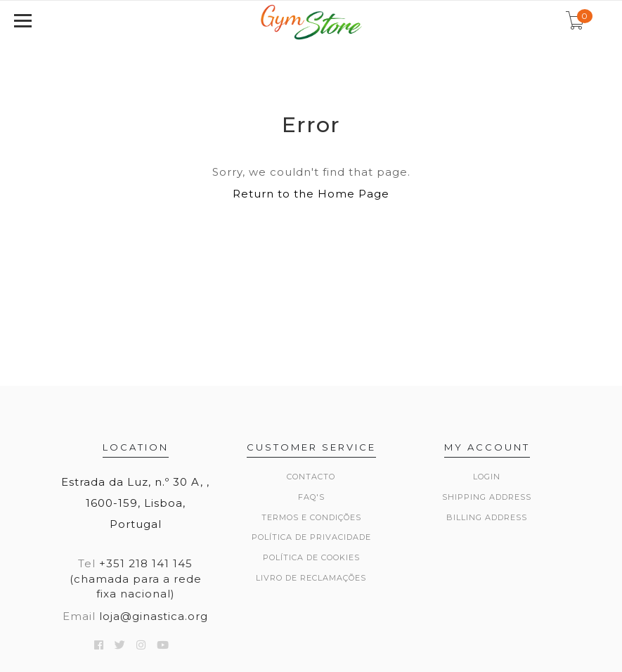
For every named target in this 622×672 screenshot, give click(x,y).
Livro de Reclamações (311, 578)
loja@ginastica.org (154, 616)
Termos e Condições (311, 517)
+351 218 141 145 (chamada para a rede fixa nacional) (136, 579)
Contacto (311, 477)
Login (487, 477)
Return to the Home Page (311, 194)
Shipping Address (487, 497)
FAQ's (311, 497)
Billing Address (487, 517)
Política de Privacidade (311, 537)
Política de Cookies (311, 557)
